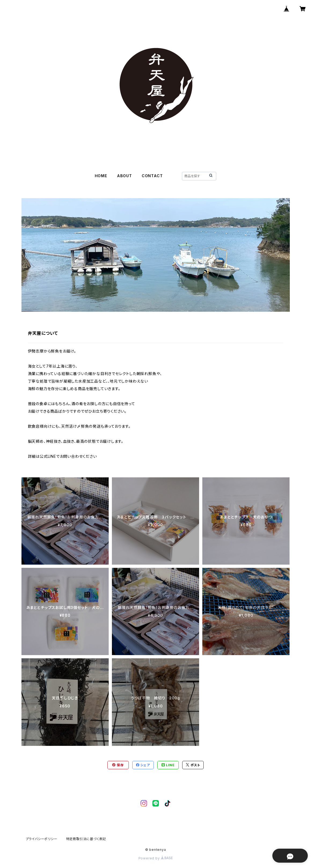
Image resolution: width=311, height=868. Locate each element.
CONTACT (152, 176)
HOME (101, 176)
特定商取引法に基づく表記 (86, 839)
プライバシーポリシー (42, 839)
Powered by (156, 858)
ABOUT (125, 176)
